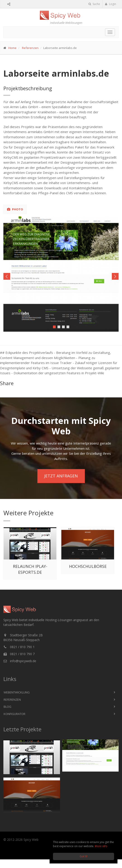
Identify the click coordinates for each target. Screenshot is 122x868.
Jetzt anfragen (61, 476)
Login (111, 4)
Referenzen (30, 48)
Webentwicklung (17, 692)
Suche (94, 4)
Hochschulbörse (88, 566)
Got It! (84, 856)
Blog (7, 707)
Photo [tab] (15, 209)
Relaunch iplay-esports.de (30, 569)
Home (12, 48)
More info (101, 846)
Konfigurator (14, 714)
